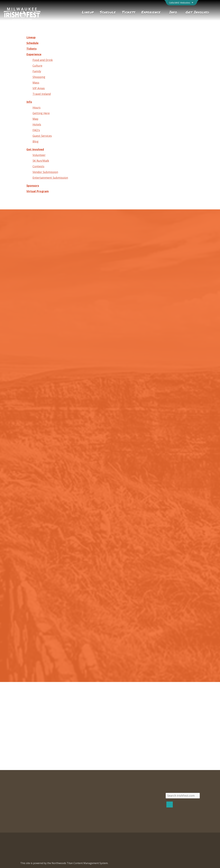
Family (37, 71)
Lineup (31, 37)
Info (29, 102)
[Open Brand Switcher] (181, 3)
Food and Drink (43, 60)
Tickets (31, 49)
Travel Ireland (42, 94)
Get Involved (35, 149)
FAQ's (36, 130)
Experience (34, 54)
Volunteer (39, 155)
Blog (36, 141)
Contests (38, 166)
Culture (37, 66)
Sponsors (33, 186)
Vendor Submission (45, 172)
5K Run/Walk (41, 161)
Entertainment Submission (50, 178)
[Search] (170, 804)
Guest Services (42, 136)
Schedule (32, 43)
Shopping (39, 77)
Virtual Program (38, 191)
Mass (36, 83)
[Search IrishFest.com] (183, 796)
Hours (37, 107)
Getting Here (41, 113)
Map (35, 119)
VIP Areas (39, 88)
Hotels (37, 124)
